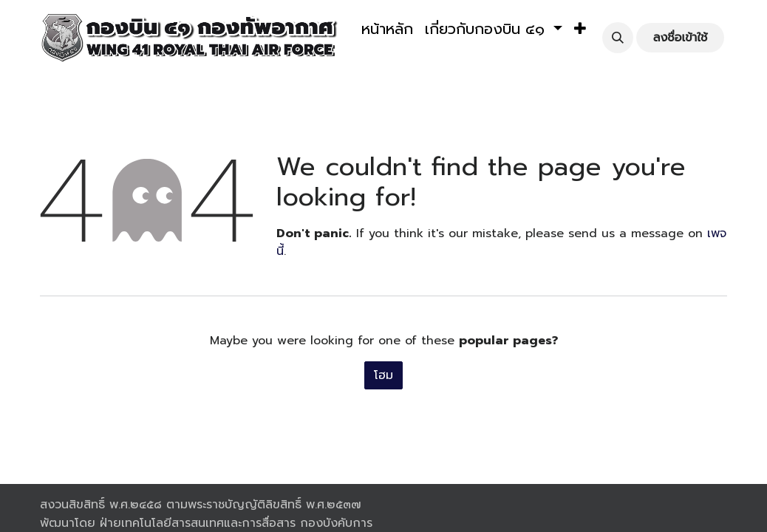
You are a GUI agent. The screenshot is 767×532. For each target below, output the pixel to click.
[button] (580, 29)
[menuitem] (387, 29)
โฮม (383, 375)
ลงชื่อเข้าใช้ (681, 38)
